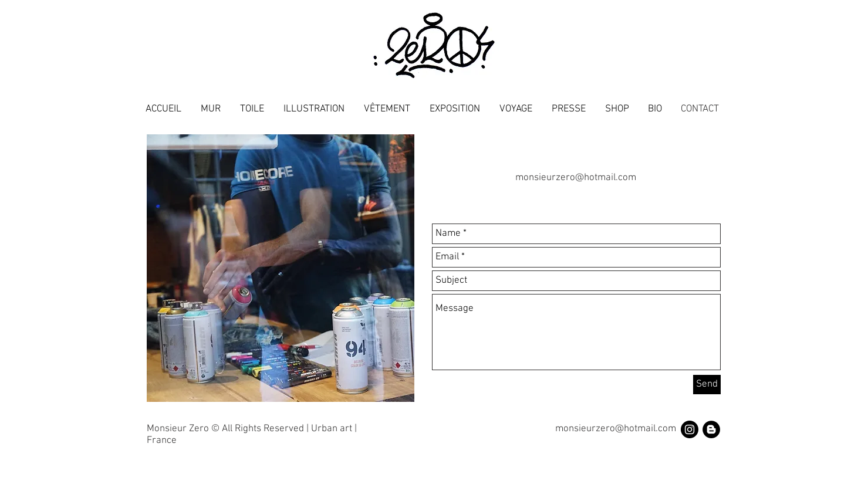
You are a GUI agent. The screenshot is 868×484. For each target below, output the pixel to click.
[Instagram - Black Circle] (690, 429)
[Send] (707, 385)
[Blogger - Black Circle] (711, 429)
